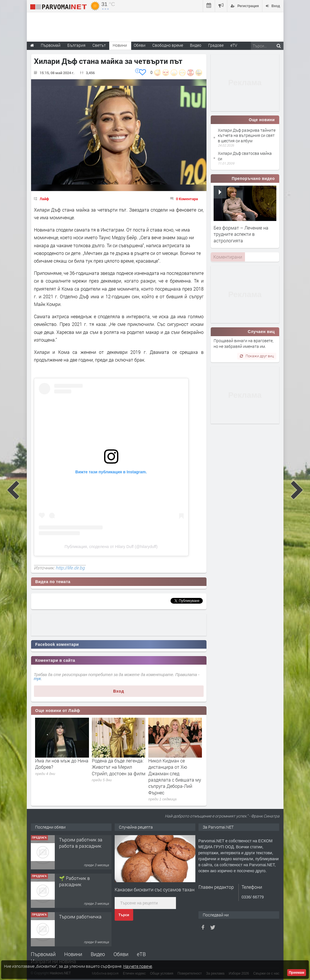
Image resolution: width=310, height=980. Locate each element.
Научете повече (138, 966)
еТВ (141, 954)
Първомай (43, 954)
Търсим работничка (80, 917)
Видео (98, 954)
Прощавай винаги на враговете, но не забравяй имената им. (244, 343)
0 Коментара (187, 199)
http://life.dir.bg (70, 568)
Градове (216, 45)
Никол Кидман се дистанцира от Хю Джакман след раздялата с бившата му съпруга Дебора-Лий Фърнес (175, 777)
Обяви (121, 954)
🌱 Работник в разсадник (74, 881)
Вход (119, 691)
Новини (120, 45)
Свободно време (168, 45)
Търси (124, 915)
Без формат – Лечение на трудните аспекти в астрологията (241, 234)
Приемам (297, 973)
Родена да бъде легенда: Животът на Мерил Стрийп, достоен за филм (119, 767)
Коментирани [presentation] (228, 257)
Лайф (44, 199)
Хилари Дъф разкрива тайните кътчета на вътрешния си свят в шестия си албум (247, 135)
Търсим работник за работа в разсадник (81, 843)
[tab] (228, 257)
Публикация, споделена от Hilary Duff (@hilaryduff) (111, 547)
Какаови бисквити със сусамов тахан (155, 889)
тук (38, 679)
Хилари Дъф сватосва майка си (245, 156)
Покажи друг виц (257, 356)
